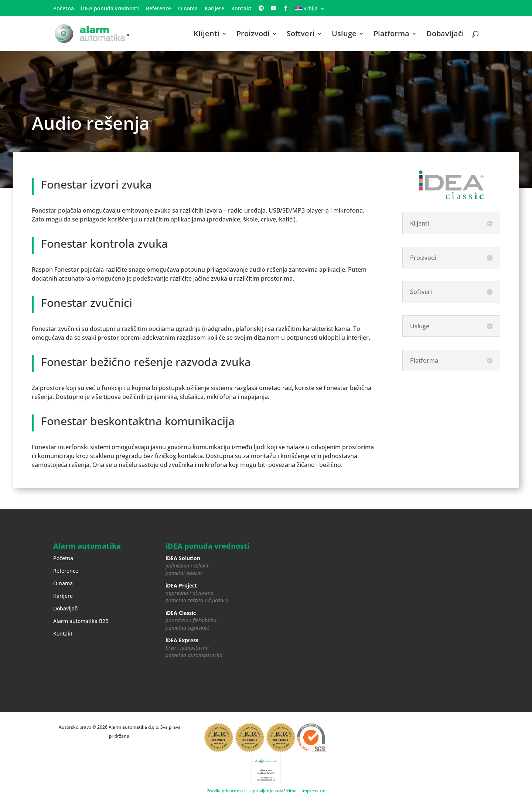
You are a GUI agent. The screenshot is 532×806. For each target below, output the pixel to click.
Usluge (344, 35)
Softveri (301, 35)
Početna (64, 9)
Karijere (214, 9)
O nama (188, 9)
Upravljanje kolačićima (273, 791)
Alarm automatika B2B (81, 621)
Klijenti (207, 35)
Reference (158, 9)
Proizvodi (253, 35)
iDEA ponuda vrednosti (110, 9)
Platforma (391, 35)
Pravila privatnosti (226, 791)
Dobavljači (445, 35)
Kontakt (241, 9)
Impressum (313, 791)
